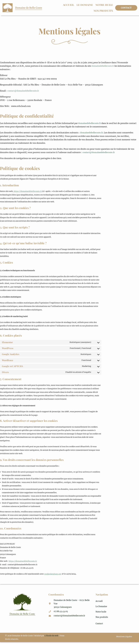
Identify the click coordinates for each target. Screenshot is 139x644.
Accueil (68, 5)
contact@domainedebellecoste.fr (24, 91)
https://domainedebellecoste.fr (28, 191)
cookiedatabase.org (53, 574)
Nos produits (103, 11)
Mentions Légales (124, 639)
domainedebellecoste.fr (104, 66)
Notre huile (104, 5)
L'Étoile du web (51, 638)
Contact (100, 625)
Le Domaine (85, 5)
